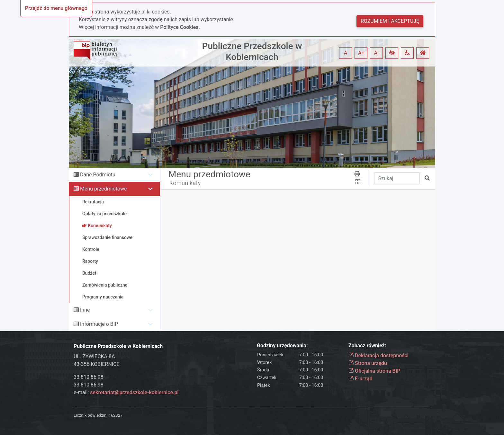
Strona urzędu (368, 363)
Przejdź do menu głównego (56, 8)
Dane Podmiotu (98, 175)
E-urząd (360, 379)
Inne (85, 310)
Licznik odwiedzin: (90, 415)
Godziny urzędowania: (282, 346)
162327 (116, 415)
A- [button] (377, 53)
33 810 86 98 (89, 377)
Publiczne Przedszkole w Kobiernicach (252, 52)
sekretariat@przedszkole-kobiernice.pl (134, 392)
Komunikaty (185, 183)
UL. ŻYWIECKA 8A (94, 356)
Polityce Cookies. (180, 27)
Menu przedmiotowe (104, 189)
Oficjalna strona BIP (374, 371)
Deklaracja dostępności (378, 355)
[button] (392, 53)
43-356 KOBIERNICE (97, 364)
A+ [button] (361, 53)
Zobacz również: (367, 346)
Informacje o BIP (99, 324)
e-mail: (126, 392)
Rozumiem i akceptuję (390, 21)
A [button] (346, 53)
